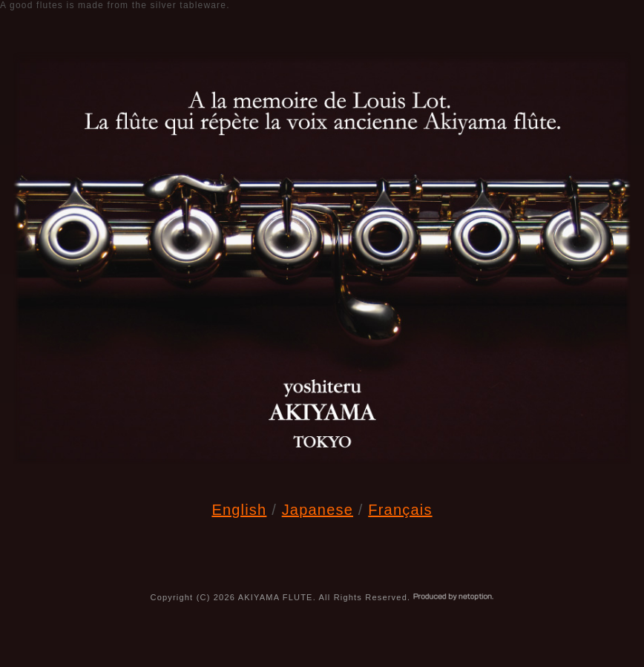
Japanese (318, 510)
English (239, 510)
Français (400, 510)
